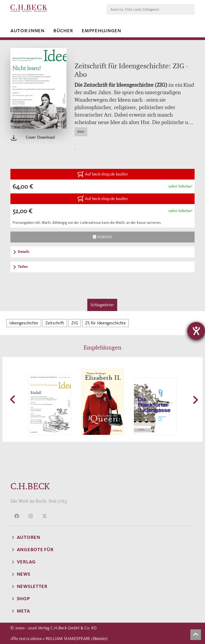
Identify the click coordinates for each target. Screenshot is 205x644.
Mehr (81, 132)
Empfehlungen (101, 31)
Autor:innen (27, 31)
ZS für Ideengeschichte (105, 323)
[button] (13, 399)
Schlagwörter (102, 305)
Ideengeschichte (24, 323)
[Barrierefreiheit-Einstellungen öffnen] (196, 331)
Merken (102, 237)
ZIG (75, 323)
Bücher (63, 31)
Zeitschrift (55, 323)
